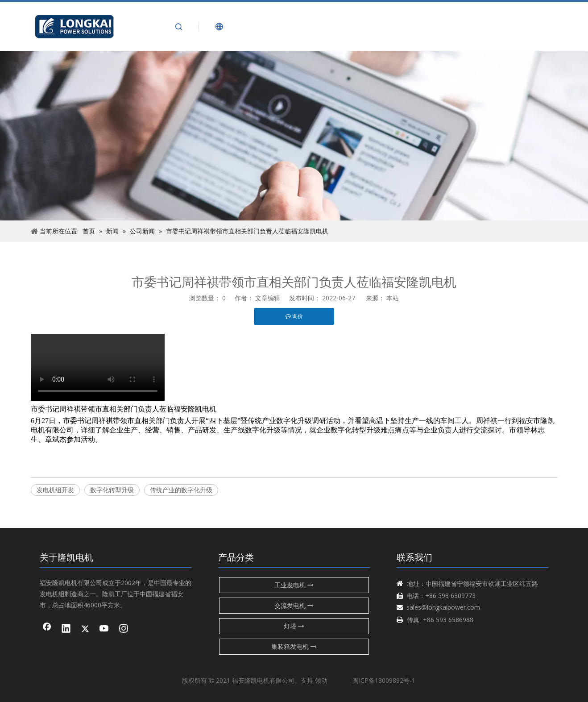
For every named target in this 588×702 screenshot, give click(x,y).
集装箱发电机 (294, 646)
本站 (393, 298)
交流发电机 (294, 605)
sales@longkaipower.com (443, 607)
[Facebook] (47, 629)
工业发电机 (294, 585)
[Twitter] (85, 629)
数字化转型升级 (112, 490)
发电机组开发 (55, 490)
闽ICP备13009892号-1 (384, 680)
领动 (321, 680)
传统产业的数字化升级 (181, 490)
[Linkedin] (66, 629)
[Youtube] (104, 629)
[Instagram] (124, 629)
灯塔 (294, 626)
